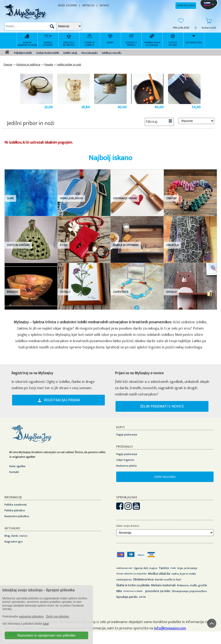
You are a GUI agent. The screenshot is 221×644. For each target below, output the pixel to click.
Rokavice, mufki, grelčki (192, 585)
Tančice (164, 568)
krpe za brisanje (187, 568)
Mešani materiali (163, 585)
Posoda (49, 64)
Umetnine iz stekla (133, 591)
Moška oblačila (159, 574)
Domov (8, 64)
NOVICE (104, 5)
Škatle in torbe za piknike (133, 585)
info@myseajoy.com (170, 628)
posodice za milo (158, 591)
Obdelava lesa (143, 579)
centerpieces (124, 580)
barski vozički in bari (168, 580)
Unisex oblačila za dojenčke (131, 574)
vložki (173, 568)
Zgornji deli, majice (146, 568)
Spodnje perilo (127, 597)
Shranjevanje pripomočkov (189, 591)
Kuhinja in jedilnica (28, 64)
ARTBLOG (88, 5)
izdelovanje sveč (124, 568)
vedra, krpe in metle (184, 574)
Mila (119, 591)
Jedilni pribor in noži (69, 64)
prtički (142, 597)
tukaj (46, 624)
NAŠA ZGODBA (68, 5)
